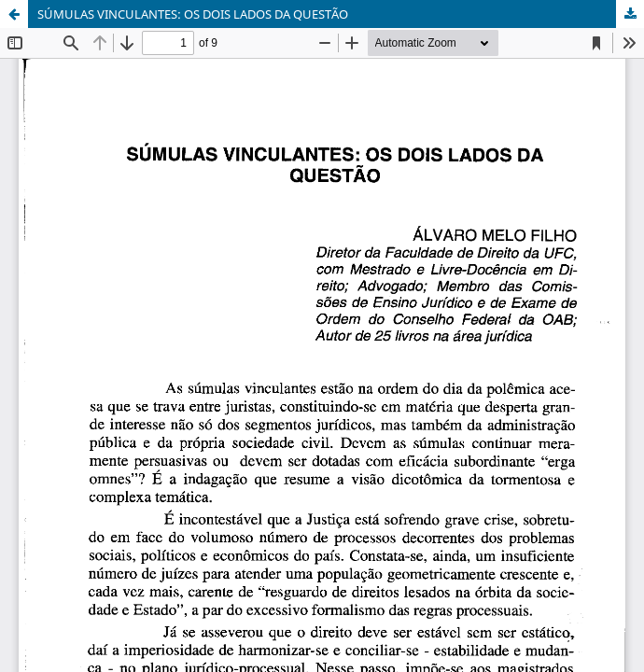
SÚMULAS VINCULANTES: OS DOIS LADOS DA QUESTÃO (193, 14)
